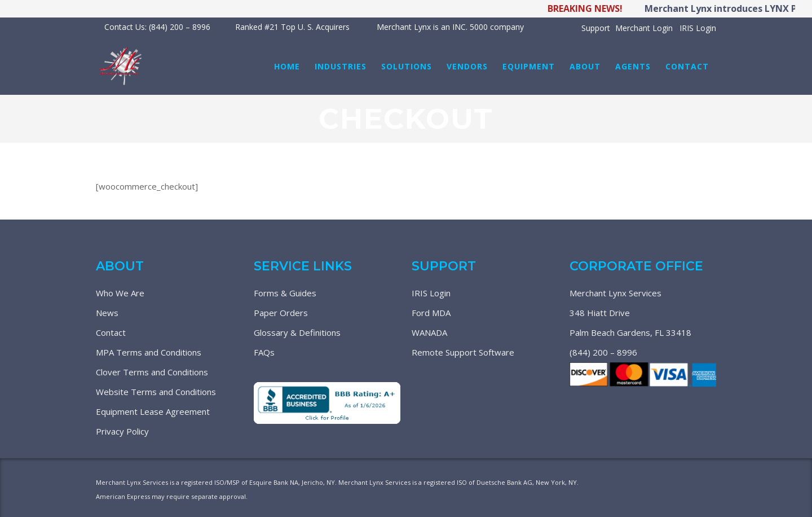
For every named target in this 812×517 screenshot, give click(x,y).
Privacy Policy (122, 431)
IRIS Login (698, 28)
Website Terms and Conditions (156, 392)
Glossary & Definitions (297, 332)
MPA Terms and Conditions (149, 352)
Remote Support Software (463, 352)
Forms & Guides (285, 293)
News (107, 313)
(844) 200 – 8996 (603, 352)
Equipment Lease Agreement (153, 411)
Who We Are (120, 293)
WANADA (429, 332)
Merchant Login (644, 28)
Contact (111, 332)
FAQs (264, 352)
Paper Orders (281, 313)
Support (596, 28)
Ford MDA (431, 313)
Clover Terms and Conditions (152, 372)
